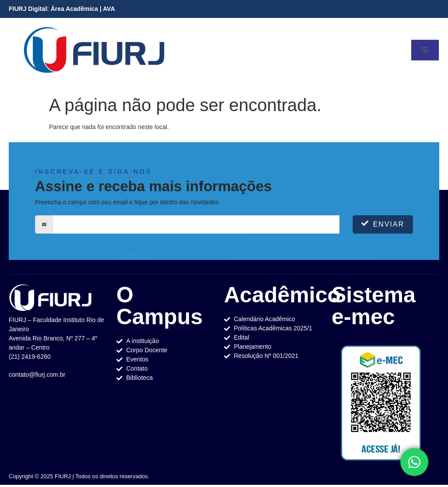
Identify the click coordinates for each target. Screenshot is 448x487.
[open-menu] (425, 50)
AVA (109, 9)
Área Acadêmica (74, 9)
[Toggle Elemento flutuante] (414, 462)
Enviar (383, 224)
